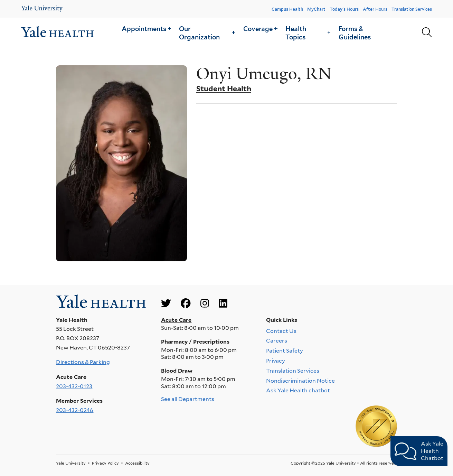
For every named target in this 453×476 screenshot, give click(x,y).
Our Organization (207, 33)
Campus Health (287, 9)
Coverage (260, 29)
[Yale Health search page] (427, 33)
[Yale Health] (42, 9)
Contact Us (281, 331)
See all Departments (188, 399)
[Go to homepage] (57, 33)
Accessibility (137, 463)
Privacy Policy (105, 463)
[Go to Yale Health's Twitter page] (166, 304)
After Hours (375, 9)
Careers (277, 341)
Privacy (276, 361)
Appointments (146, 29)
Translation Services (412, 9)
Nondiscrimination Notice (300, 380)
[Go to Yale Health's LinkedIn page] (223, 304)
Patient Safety (285, 351)
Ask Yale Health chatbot (298, 390)
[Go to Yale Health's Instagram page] (205, 304)
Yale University (71, 463)
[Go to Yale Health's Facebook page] (186, 304)
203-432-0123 (74, 386)
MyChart (316, 9)
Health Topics (308, 33)
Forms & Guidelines (355, 33)
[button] (146, 29)
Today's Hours (344, 9)
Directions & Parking (83, 362)
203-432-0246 (75, 410)
